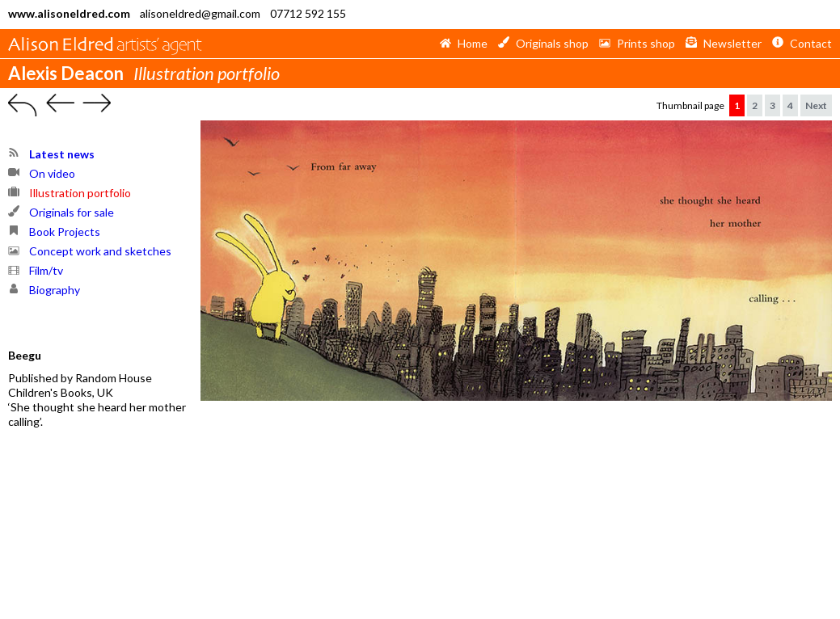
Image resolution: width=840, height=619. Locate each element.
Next (816, 105)
